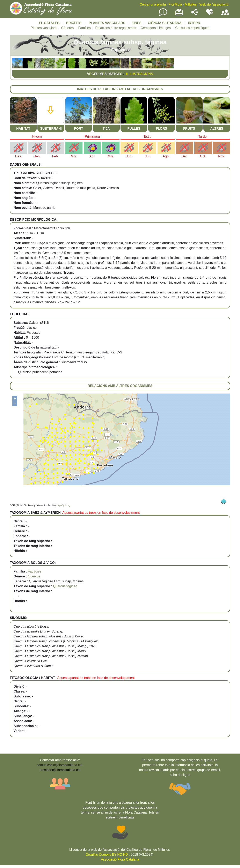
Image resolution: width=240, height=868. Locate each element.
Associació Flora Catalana (120, 859)
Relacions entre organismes (116, 28)
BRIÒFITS (74, 23)
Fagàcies (34, 571)
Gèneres (67, 28)
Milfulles (191, 4)
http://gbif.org (64, 505)
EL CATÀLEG (49, 23)
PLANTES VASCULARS (107, 23)
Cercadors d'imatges (156, 28)
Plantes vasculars (43, 28)
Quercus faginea (65, 586)
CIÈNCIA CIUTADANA (165, 23)
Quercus (34, 576)
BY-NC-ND (107, 855)
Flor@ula (175, 4)
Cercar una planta (153, 4)
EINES (137, 23)
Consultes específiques (192, 28)
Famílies (85, 28)
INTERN (194, 23)
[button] (17, 67)
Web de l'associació (214, 4)
